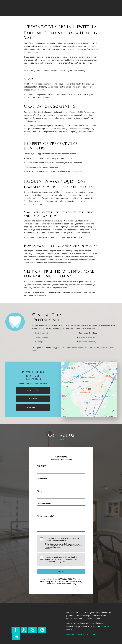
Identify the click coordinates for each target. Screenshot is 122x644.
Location (90, 8)
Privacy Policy (82, 634)
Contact (101, 8)
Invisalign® (40, 342)
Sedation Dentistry (88, 342)
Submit (61, 572)
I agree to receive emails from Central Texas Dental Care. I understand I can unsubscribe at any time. (61, 559)
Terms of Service (63, 584)
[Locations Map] (89, 389)
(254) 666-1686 (66, 579)
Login (92, 634)
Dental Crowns (41, 337)
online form (77, 348)
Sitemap (70, 634)
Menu (112, 8)
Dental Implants (42, 333)
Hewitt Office (33, 372)
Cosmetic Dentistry (88, 337)
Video (65, 8)
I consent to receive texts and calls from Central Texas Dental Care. (64, 543)
